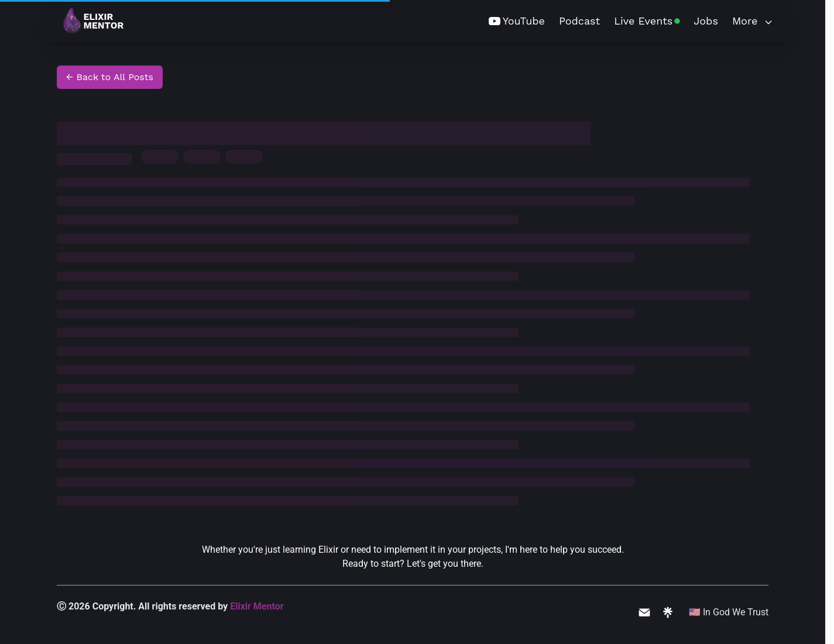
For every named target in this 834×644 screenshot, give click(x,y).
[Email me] (644, 612)
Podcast (579, 21)
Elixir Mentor (257, 606)
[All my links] (668, 612)
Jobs (706, 21)
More (753, 21)
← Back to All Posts (110, 77)
